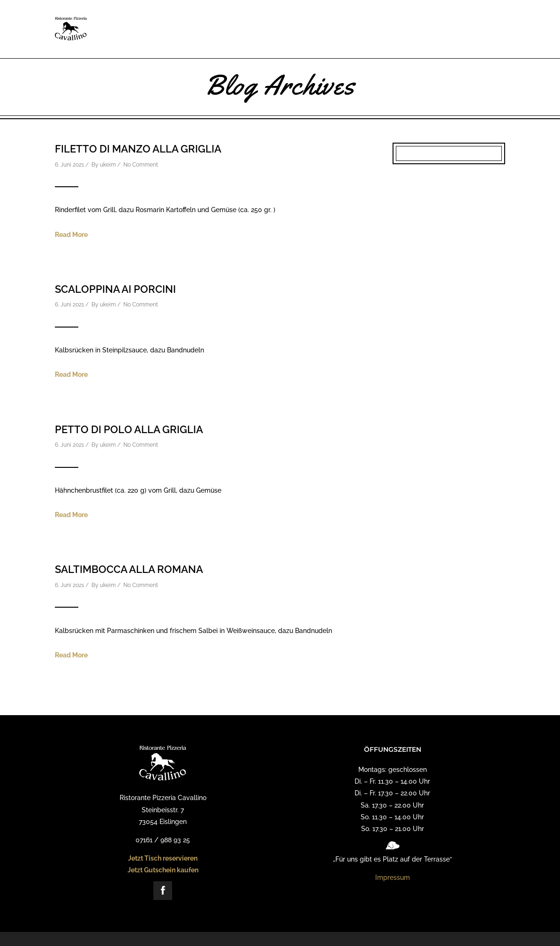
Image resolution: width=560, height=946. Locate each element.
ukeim (108, 165)
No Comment (141, 165)
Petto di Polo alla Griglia (129, 429)
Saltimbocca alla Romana (129, 569)
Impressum (393, 877)
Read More (71, 235)
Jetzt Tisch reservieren (163, 858)
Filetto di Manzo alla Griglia (138, 149)
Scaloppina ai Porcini (115, 289)
